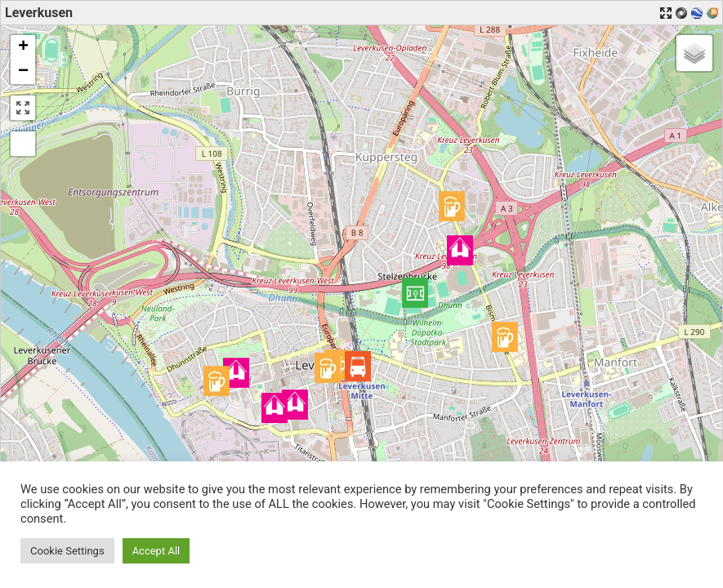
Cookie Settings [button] (67, 551)
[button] (415, 293)
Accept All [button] (156, 551)
